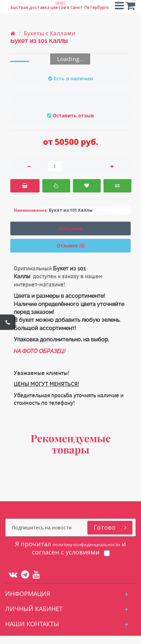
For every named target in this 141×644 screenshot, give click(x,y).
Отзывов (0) (71, 245)
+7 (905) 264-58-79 (60, 4)
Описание (70, 228)
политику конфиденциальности (60, 548)
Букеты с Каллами (50, 33)
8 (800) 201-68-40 (60, 12)
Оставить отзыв (73, 115)
